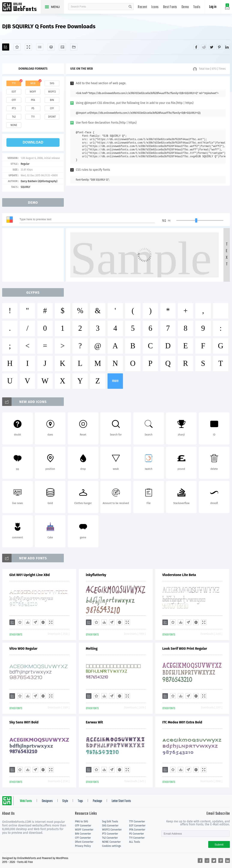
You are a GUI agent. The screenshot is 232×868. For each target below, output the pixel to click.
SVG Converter (110, 826)
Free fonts (21, 7)
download (33, 142)
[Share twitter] (212, 47)
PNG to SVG (82, 822)
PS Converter (137, 834)
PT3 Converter (110, 834)
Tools (197, 7)
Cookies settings (111, 846)
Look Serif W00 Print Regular (185, 649)
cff (52, 108)
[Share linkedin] (227, 47)
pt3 (14, 108)
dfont (52, 117)
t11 (33, 117)
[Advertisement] (34, 255)
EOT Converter (137, 826)
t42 (14, 117)
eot (14, 92)
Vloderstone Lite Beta (179, 575)
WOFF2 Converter (112, 830)
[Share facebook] (196, 47)
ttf (14, 83)
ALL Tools (135, 842)
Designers (47, 801)
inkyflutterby (96, 575)
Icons (155, 7)
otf (14, 100)
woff (33, 92)
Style (65, 801)
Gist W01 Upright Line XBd (30, 575)
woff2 (52, 92)
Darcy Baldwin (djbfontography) (39, 181)
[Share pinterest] (219, 47)
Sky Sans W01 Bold (24, 722)
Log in (213, 7)
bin (52, 100)
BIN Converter (83, 834)
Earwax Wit (94, 722)
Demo (185, 7)
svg (52, 83)
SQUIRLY (25, 187)
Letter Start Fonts (121, 801)
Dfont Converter (84, 842)
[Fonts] (74, 47)
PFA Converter (137, 830)
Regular (25, 164)
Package (97, 801)
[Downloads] (28, 622)
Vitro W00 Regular (23, 649)
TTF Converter (137, 822)
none (14, 125)
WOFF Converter (84, 830)
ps (33, 108)
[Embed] (43, 622)
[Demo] (28, 47)
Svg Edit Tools (110, 822)
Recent (142, 7)
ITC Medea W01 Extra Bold (182, 722)
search (130, 7)
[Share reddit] (204, 47)
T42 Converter (110, 838)
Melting (92, 649)
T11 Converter (137, 838)
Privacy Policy (83, 846)
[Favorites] (17, 47)
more (115, 381)
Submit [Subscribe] (219, 845)
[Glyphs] (40, 47)
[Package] (51, 47)
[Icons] (62, 47)
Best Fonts (170, 7)
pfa (33, 100)
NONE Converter (111, 842)
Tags (80, 801)
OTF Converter (83, 826)
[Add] (6, 47)
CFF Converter (83, 838)
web (33, 83)
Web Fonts (26, 801)
